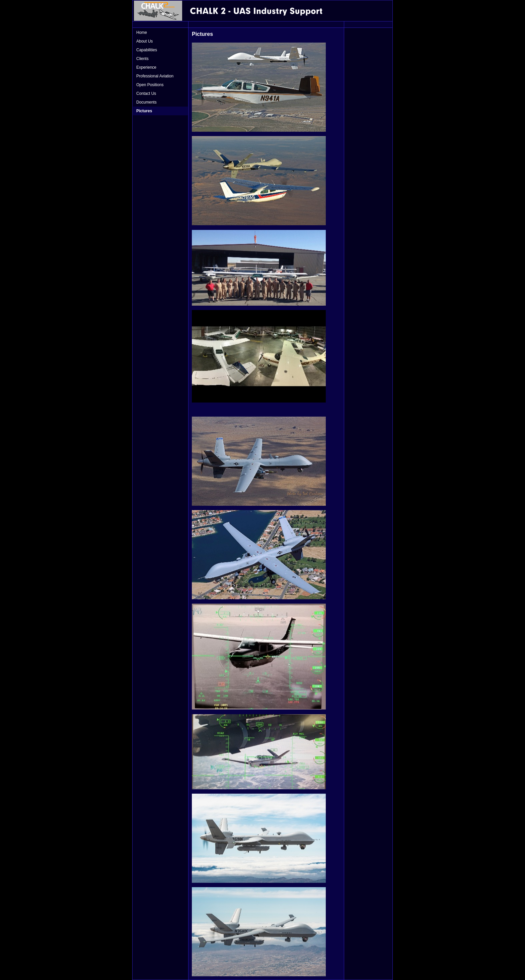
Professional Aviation (155, 76)
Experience (146, 67)
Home (142, 33)
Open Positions (150, 85)
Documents (146, 102)
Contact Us (146, 94)
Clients (142, 59)
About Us (144, 41)
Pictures (144, 111)
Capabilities (147, 50)
